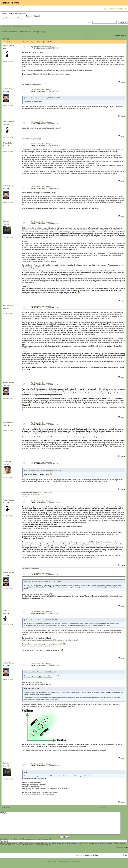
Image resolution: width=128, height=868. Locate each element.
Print (88, 38)
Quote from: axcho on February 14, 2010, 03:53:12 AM (40, 672)
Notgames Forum (7, 32)
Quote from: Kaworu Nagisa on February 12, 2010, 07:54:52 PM (42, 98)
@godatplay (25, 496)
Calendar (17, 27)
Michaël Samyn (8, 89)
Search (12, 27)
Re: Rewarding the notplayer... (42, 47)
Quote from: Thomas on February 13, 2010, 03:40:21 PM (40, 620)
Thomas (6, 221)
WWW (11, 62)
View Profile (6, 62)
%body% (60, 825)
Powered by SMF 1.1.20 (53, 866)
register (24, 14)
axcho (5, 611)
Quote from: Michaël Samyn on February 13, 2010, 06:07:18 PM (42, 470)
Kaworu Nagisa (8, 46)
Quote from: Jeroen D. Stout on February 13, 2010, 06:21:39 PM (42, 582)
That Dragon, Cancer (46, 493)
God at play (7, 461)
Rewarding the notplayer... (39, 32)
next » (124, 35)
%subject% (87, 848)
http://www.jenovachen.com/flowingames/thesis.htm (39, 646)
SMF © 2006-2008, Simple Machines (71, 866)
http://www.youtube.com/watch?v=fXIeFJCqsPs (38, 794)
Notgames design (25, 32)
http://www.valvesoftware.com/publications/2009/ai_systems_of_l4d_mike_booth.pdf (50, 640)
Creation (16, 32)
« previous (117, 35)
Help (8, 27)
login (18, 14)
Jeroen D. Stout (8, 143)
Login (22, 27)
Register (27, 27)
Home (4, 27)
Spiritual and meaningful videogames (32, 494)
